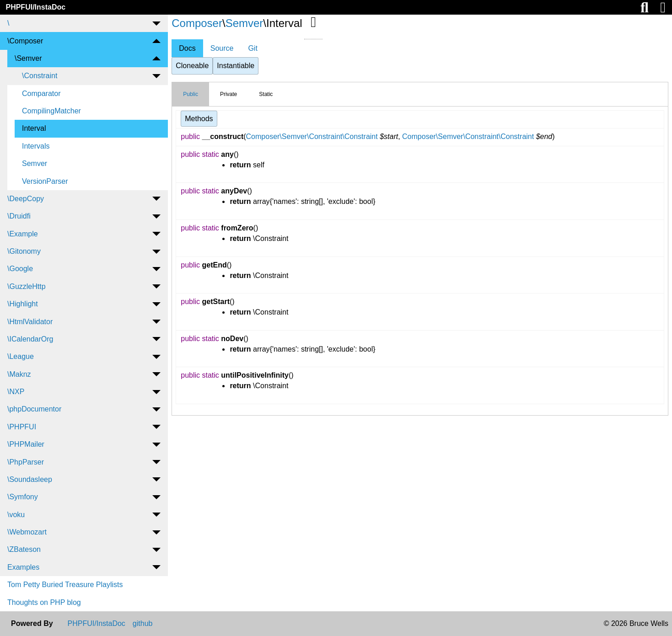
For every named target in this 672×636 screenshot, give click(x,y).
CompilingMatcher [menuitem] (51, 111)
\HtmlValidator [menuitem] (30, 322)
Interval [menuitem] (34, 128)
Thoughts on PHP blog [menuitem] (44, 602)
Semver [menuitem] (35, 163)
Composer (197, 23)
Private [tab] (228, 94)
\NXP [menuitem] (16, 392)
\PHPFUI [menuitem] (22, 427)
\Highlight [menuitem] (23, 304)
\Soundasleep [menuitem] (30, 479)
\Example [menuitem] (23, 234)
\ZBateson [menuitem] (24, 549)
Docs (187, 48)
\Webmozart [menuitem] (27, 532)
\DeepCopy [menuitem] (26, 199)
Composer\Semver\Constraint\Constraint (312, 136)
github (143, 624)
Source (222, 48)
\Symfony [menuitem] (23, 497)
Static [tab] (266, 94)
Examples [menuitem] (23, 567)
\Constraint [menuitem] (40, 76)
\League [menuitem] (21, 356)
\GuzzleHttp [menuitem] (27, 286)
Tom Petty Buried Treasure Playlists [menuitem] (65, 585)
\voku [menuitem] (16, 515)
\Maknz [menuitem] (19, 374)
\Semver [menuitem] (28, 58)
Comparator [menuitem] (41, 94)
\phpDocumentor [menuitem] (34, 409)
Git (253, 48)
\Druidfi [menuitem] (19, 216)
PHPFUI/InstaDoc (35, 7)
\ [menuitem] (8, 23)
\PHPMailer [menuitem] (26, 444)
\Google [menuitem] (20, 269)
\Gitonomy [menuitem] (24, 251)
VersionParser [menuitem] (45, 181)
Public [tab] (191, 94)
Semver (245, 23)
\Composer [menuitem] (25, 41)
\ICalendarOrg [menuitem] (30, 339)
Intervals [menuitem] (36, 146)
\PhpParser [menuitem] (26, 462)
